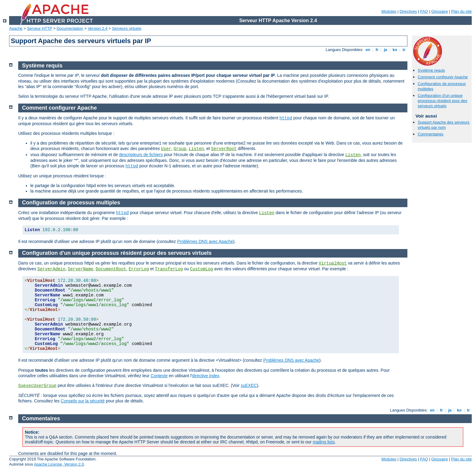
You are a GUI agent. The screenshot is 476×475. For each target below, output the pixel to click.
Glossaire (440, 11)
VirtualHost (333, 263)
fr (377, 50)
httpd (286, 118)
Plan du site (461, 11)
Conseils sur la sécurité (83, 401)
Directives (408, 11)
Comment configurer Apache (443, 77)
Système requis (431, 70)
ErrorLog (139, 269)
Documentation (70, 28)
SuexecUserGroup (37, 386)
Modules (389, 11)
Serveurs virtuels (127, 28)
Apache (16, 28)
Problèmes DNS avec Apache (205, 241)
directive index (206, 376)
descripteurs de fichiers (141, 155)
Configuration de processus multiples (71, 203)
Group (180, 149)
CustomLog (202, 269)
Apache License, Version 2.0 (59, 464)
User (166, 149)
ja (386, 50)
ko (395, 50)
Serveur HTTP (40, 28)
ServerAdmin (51, 269)
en (368, 50)
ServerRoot (224, 149)
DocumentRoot (111, 269)
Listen (196, 149)
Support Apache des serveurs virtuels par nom (444, 125)
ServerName (80, 269)
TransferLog (169, 269)
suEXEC (249, 385)
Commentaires (431, 134)
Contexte (159, 376)
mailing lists (324, 442)
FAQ (424, 11)
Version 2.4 (98, 28)
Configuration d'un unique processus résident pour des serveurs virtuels (442, 101)
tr (404, 50)
